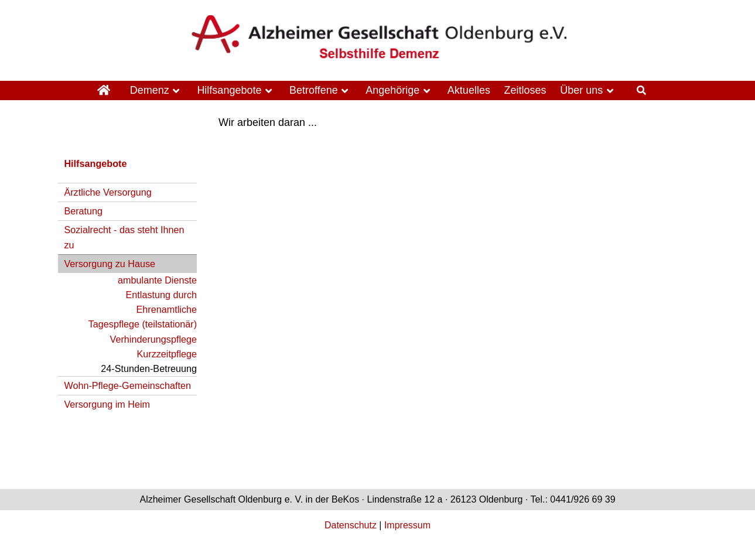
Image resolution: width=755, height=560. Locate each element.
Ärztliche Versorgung (107, 192)
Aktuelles (469, 90)
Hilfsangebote (229, 90)
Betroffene (314, 90)
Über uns (581, 90)
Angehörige (392, 90)
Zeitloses (525, 90)
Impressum (407, 525)
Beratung (83, 211)
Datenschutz (351, 525)
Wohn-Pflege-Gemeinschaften (127, 385)
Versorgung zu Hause (110, 264)
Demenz (150, 90)
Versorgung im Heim (107, 404)
